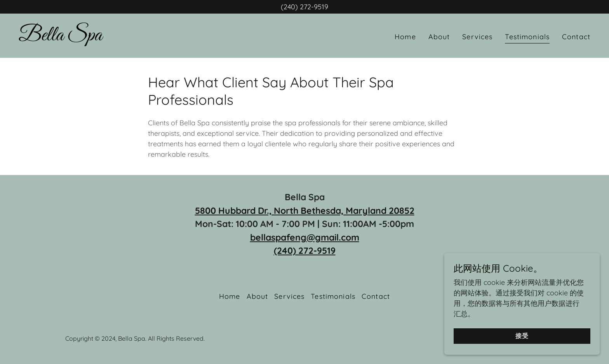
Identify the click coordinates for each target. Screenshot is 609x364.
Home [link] (405, 37)
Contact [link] (576, 37)
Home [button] (230, 296)
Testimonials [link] (527, 37)
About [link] (439, 37)
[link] (60, 38)
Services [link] (477, 37)
